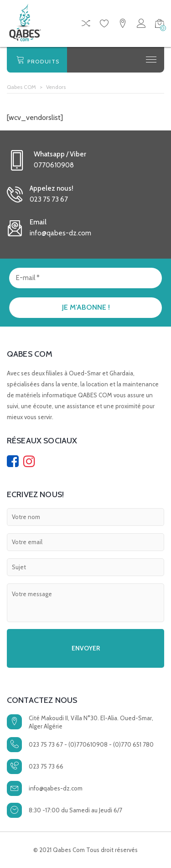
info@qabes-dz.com (56, 788)
